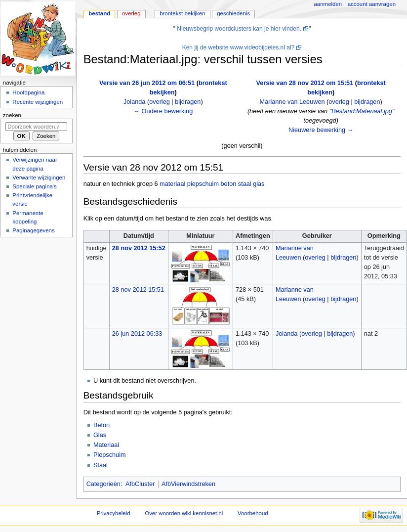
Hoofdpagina (28, 92)
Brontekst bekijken (182, 13)
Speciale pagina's (34, 186)
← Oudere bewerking (163, 111)
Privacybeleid (114, 513)
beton (229, 184)
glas (259, 184)
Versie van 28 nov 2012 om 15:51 (305, 83)
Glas (100, 435)
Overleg (131, 13)
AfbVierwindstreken (188, 484)
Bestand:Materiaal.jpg (362, 111)
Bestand (99, 13)
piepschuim (203, 184)
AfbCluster (140, 484)
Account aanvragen (372, 4)
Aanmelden (328, 4)
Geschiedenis (233, 13)
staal (245, 184)
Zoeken (12, 115)
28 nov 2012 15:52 (139, 248)
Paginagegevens (33, 230)
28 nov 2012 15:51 (138, 290)
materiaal (172, 184)
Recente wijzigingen (38, 102)
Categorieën (103, 484)
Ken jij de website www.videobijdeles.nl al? (239, 47)
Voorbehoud (253, 513)
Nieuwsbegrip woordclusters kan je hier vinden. (239, 29)
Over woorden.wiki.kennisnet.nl (184, 513)
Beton (102, 425)
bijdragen (188, 102)
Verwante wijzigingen (39, 177)
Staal (101, 465)
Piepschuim (110, 455)
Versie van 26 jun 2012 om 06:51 (147, 83)
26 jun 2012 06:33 (137, 334)
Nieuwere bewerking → (321, 130)
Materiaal (106, 445)
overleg (160, 102)
